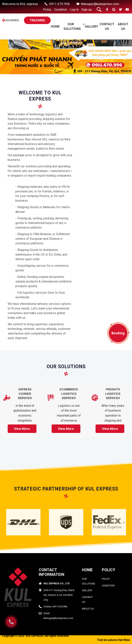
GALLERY (91, 26)
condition (108, 586)
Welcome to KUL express (20, 4)
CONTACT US (87, 600)
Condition (61, 10)
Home (55, 26)
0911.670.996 (59, 4)
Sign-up (87, 10)
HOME (87, 570)
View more (22, 429)
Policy (47, 10)
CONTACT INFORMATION (52, 572)
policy (106, 579)
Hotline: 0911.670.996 (55, 607)
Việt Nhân (124, 640)
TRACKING (37, 20)
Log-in (74, 10)
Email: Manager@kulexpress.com (58, 616)
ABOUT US (88, 609)
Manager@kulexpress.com (100, 4)
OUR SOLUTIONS (89, 581)
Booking (118, 333)
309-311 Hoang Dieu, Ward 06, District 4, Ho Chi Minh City (59, 595)
